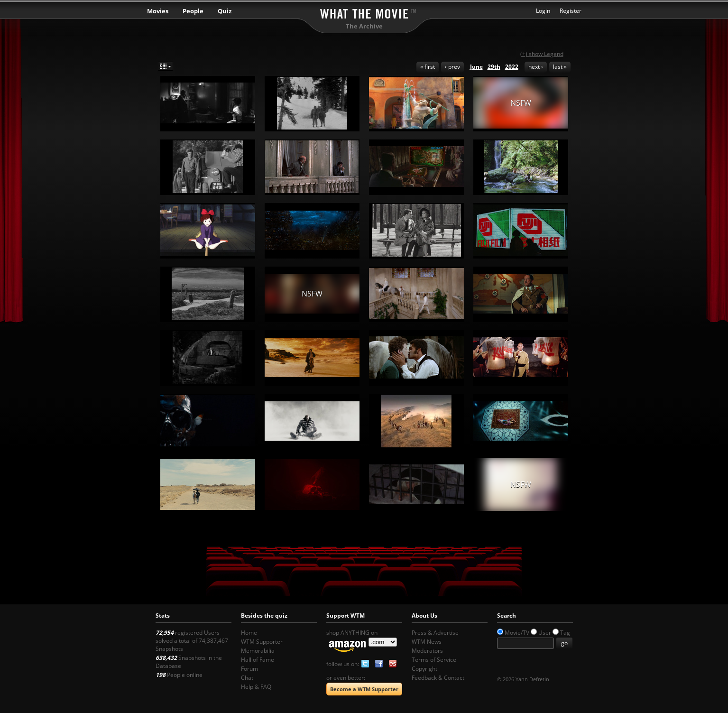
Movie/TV (517, 633)
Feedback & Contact (438, 678)
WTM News (427, 642)
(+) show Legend (542, 54)
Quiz (225, 11)
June (476, 67)
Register (571, 11)
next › (536, 67)
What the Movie (364, 12)
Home (249, 633)
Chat (247, 678)
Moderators (427, 651)
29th (494, 67)
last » (560, 67)
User (545, 633)
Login (543, 11)
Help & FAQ (256, 687)
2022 (512, 67)
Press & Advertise (435, 633)
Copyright (424, 669)
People (193, 11)
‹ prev (452, 67)
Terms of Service (434, 660)
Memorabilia (258, 651)
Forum (249, 669)
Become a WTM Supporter (364, 689)
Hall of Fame (258, 660)
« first (428, 67)
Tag (565, 633)
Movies (158, 11)
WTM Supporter (262, 642)
